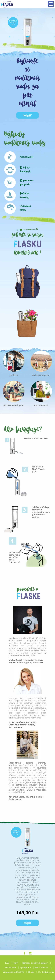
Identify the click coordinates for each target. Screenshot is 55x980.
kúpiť (27, 115)
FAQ (7, 963)
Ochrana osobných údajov (35, 963)
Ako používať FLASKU (14, 972)
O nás (31, 972)
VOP (16, 963)
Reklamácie (10, 967)
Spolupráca (26, 967)
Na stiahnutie (42, 967)
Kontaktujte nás (46, 972)
